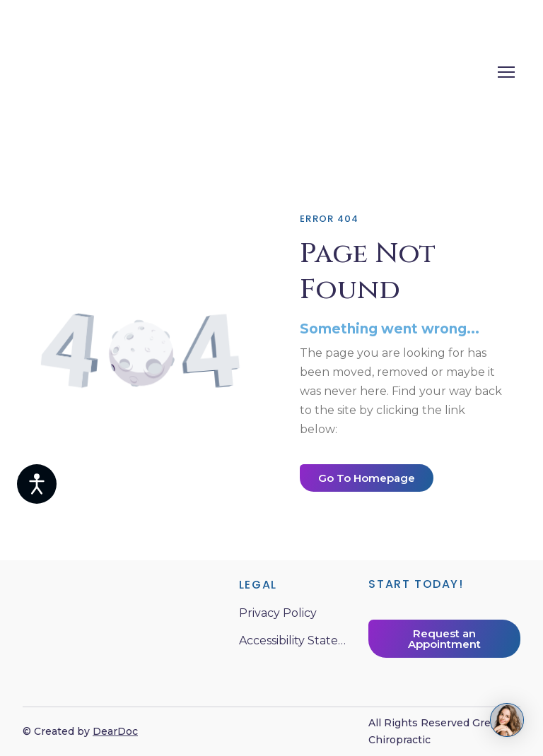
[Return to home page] (199, 72)
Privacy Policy (278, 613)
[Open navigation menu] (506, 72)
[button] (367, 478)
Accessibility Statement (297, 640)
